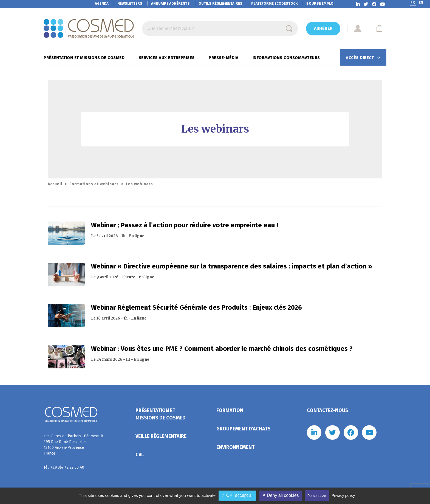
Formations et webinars (94, 184)
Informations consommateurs (287, 58)
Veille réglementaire (161, 436)
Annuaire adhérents (170, 3)
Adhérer (323, 28)
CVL (140, 455)
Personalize (317, 496)
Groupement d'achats (244, 429)
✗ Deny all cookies (281, 495)
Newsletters (130, 3)
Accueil (55, 184)
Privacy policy (343, 495)
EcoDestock (274, 3)
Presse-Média (224, 58)
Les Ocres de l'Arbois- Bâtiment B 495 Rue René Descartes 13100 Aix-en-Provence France (73, 445)
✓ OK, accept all (237, 495)
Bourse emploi (320, 3)
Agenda (102, 3)
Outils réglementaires (220, 3)
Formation (230, 410)
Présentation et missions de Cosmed (85, 58)
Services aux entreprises (167, 58)
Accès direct (360, 58)
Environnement (235, 447)
